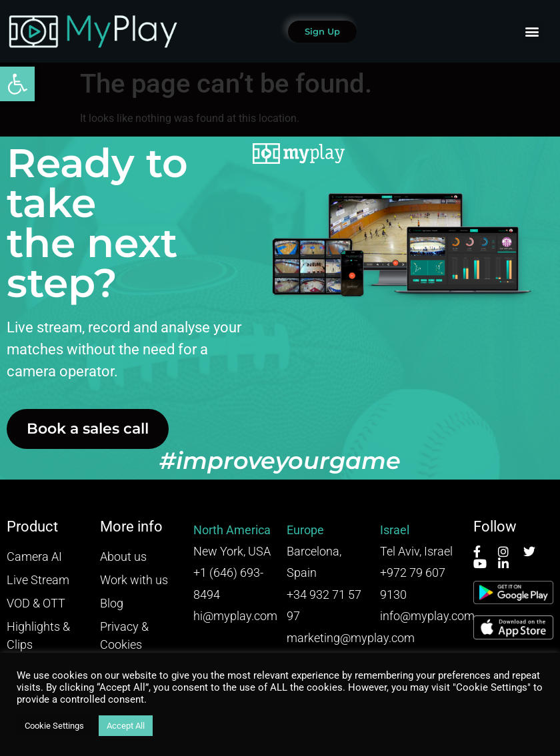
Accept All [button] (126, 726)
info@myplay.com (427, 616)
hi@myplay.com (235, 616)
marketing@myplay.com (351, 638)
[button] (17, 84)
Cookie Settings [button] (54, 726)
